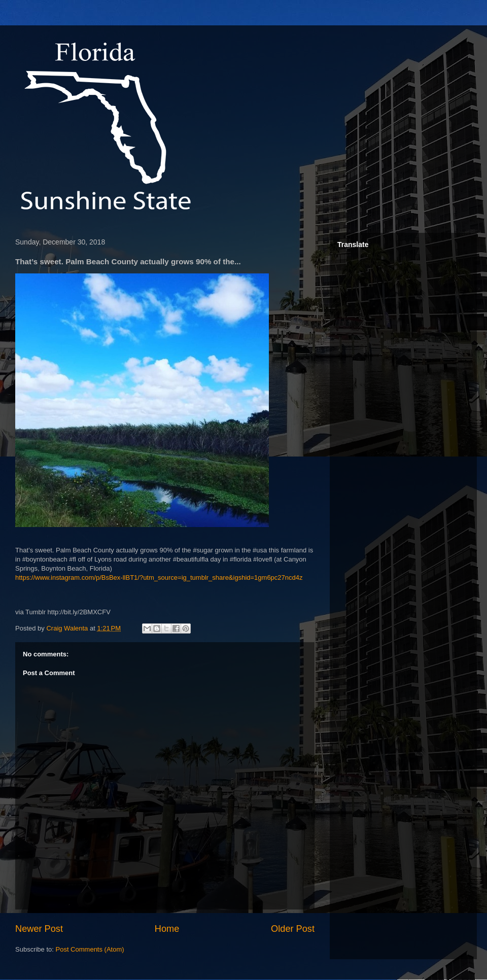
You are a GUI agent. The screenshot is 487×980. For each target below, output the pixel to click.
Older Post (293, 929)
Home (167, 929)
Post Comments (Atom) (90, 949)
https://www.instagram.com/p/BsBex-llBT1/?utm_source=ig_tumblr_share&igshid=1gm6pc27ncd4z (159, 577)
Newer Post (39, 929)
